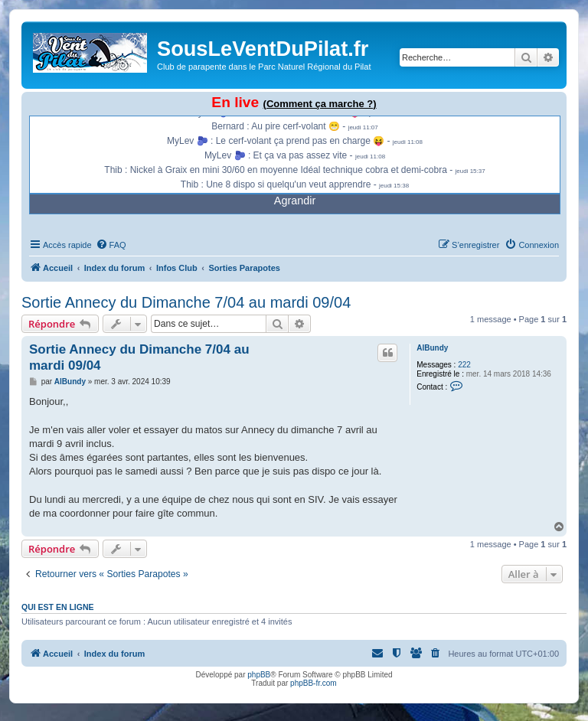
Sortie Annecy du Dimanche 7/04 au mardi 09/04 (186, 302)
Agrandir (295, 201)
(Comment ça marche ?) (320, 104)
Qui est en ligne (58, 607)
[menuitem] (111, 245)
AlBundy (432, 348)
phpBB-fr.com (314, 683)
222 (464, 365)
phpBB (259, 675)
